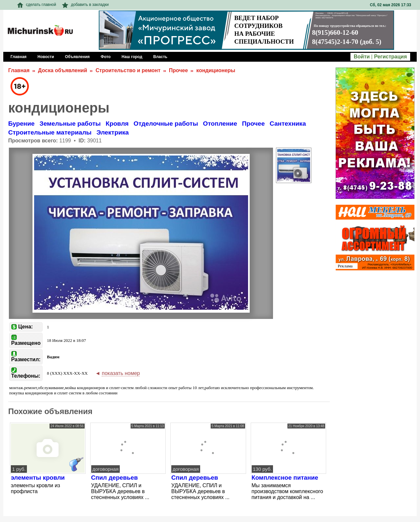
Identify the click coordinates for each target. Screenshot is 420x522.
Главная (19, 70)
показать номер (121, 373)
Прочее (178, 70)
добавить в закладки (85, 5)
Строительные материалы (50, 132)
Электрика (113, 132)
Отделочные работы (166, 124)
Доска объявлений (63, 70)
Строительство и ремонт (128, 70)
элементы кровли (38, 478)
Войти (362, 57)
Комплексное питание (285, 478)
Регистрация (390, 57)
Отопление (220, 124)
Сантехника (288, 124)
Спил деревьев (115, 478)
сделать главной (37, 5)
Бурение (21, 124)
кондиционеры (216, 70)
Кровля (117, 124)
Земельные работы (70, 124)
